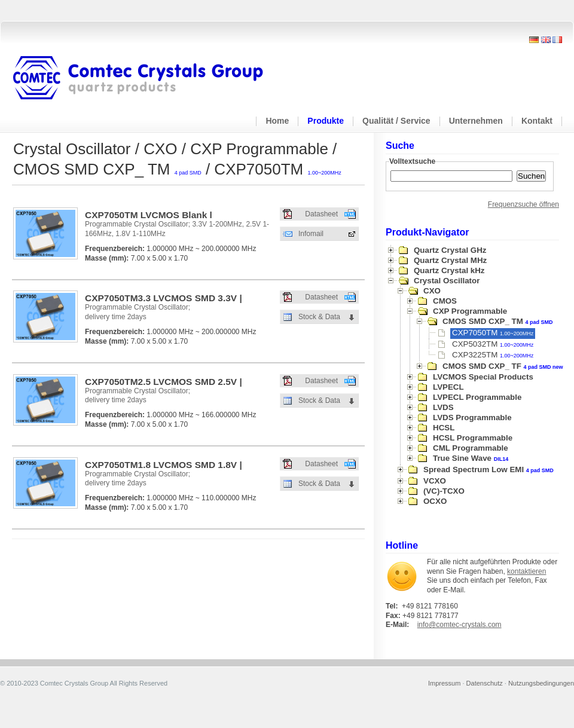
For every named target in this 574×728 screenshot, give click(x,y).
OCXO (435, 501)
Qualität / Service (396, 121)
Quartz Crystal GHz (450, 250)
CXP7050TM (493, 333)
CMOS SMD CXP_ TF (503, 366)
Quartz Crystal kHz (449, 270)
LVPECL (448, 387)
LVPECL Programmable (477, 397)
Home (277, 121)
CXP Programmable (470, 311)
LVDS (443, 407)
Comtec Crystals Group (148, 78)
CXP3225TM (493, 355)
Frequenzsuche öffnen (523, 204)
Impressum (444, 683)
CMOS (445, 301)
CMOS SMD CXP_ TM (498, 321)
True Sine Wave (471, 458)
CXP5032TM (493, 344)
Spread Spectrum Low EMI (488, 469)
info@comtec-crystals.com (459, 625)
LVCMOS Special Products (483, 377)
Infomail (311, 234)
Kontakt (537, 121)
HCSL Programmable (473, 438)
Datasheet (321, 214)
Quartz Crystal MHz (450, 260)
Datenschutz (485, 683)
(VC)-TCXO (444, 491)
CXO (432, 291)
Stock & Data (319, 317)
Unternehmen (476, 121)
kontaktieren (526, 571)
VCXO (435, 481)
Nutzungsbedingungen (541, 683)
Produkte (326, 121)
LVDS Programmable (472, 417)
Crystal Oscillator (447, 281)
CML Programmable (471, 448)
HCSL (444, 428)
